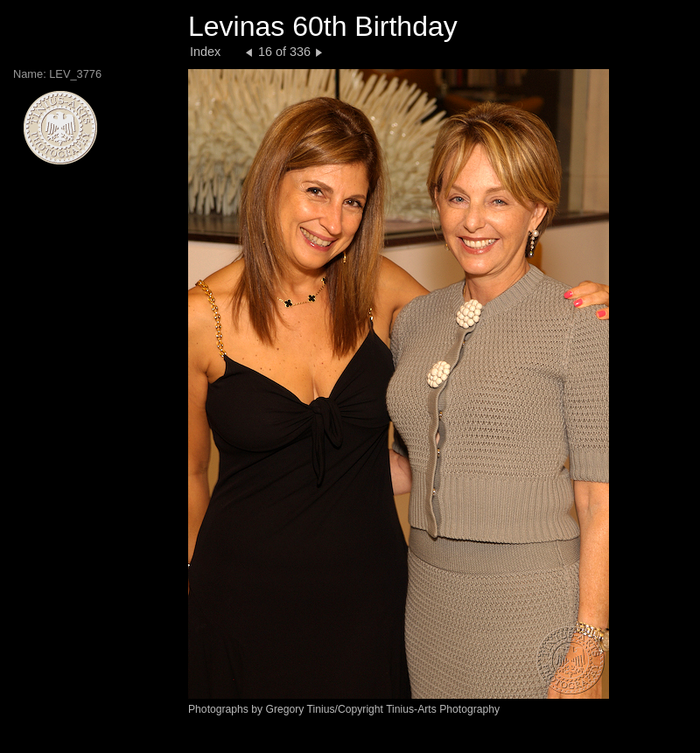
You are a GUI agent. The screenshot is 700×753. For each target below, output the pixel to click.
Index (205, 52)
